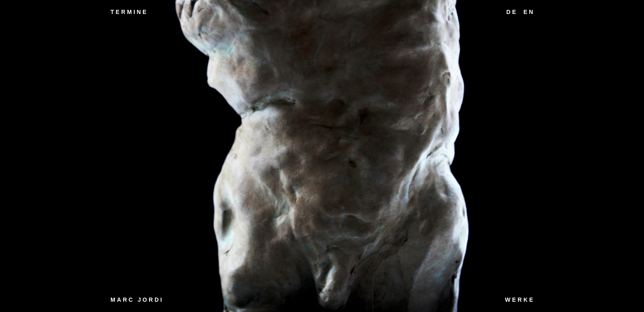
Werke (520, 300)
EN (529, 12)
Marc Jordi (137, 300)
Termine (129, 12)
